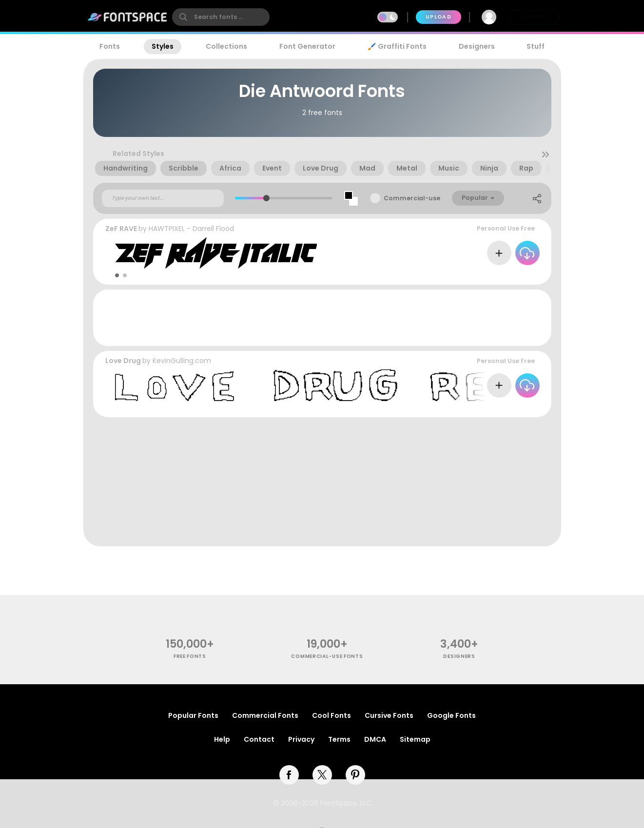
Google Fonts (451, 715)
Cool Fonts (332, 715)
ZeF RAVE (121, 229)
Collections (226, 46)
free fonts (190, 656)
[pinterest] (355, 775)
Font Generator (307, 46)
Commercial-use (412, 198)
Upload (439, 17)
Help (222, 739)
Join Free (533, 17)
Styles (163, 46)
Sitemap (415, 739)
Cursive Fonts (389, 715)
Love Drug (123, 361)
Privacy (301, 739)
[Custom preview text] (163, 198)
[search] (221, 17)
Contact (259, 739)
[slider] (266, 198)
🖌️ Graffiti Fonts (397, 46)
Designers (477, 46)
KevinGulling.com (182, 361)
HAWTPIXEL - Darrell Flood (191, 229)
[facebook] (289, 775)
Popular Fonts (193, 715)
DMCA (375, 739)
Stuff (536, 46)
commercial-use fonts (327, 656)
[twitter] (322, 775)
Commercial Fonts (265, 715)
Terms (339, 739)
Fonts (110, 46)
